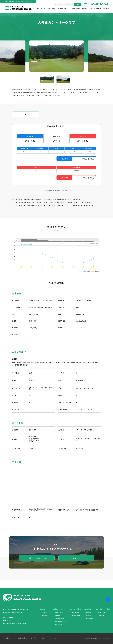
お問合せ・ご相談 (103, 609)
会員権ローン (58, 624)
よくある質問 (101, 613)
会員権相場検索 (22, 638)
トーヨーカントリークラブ (84, 409)
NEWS (43, 609)
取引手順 (57, 616)
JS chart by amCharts (94, 243)
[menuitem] (58, 240)
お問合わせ (101, 616)
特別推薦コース (46, 616)
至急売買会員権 (76, 616)
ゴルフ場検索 (76, 609)
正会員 (26, 114)
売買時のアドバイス (60, 618)
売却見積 (88, 616)
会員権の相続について (61, 621)
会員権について (59, 613)
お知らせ (44, 613)
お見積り (88, 609)
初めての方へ (59, 609)
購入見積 (88, 613)
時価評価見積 (89, 618)
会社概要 (43, 638)
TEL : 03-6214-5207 (96, 4)
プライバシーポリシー (56, 638)
